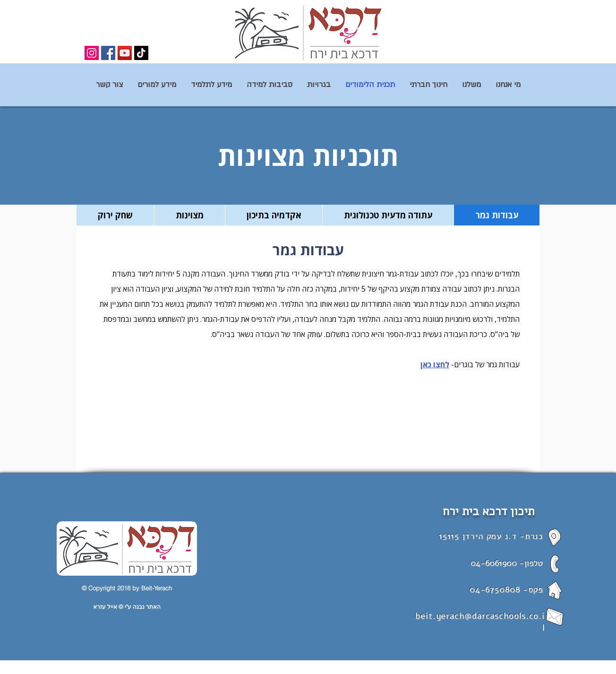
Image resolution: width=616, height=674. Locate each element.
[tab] (497, 215)
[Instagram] (92, 53)
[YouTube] (125, 53)
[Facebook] (108, 53)
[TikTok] (141, 53)
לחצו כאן (435, 364)
